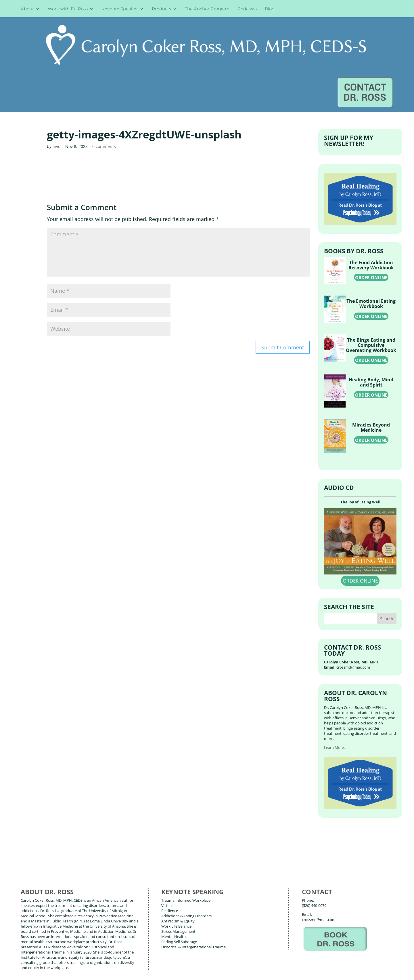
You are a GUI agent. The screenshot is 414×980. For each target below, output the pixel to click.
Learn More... (335, 693)
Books (62, 945)
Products (161, 9)
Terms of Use (111, 971)
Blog (270, 9)
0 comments (104, 91)
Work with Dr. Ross (68, 9)
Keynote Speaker (120, 9)
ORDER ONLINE (371, 222)
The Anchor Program (207, 9)
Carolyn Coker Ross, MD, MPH (122, 962)
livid (57, 91)
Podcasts (247, 9)
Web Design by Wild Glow (63, 971)
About (27, 9)
